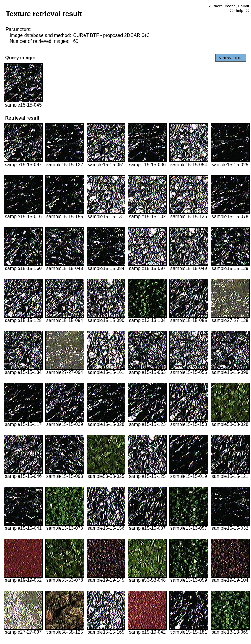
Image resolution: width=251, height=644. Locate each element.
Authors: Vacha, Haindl (229, 6)
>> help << (239, 10)
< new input (231, 58)
